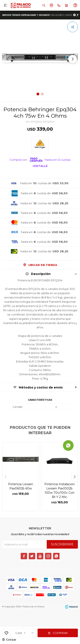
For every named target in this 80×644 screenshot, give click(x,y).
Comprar (60, 633)
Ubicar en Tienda (43, 265)
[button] (73, 59)
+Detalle (40, 166)
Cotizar (11, 640)
